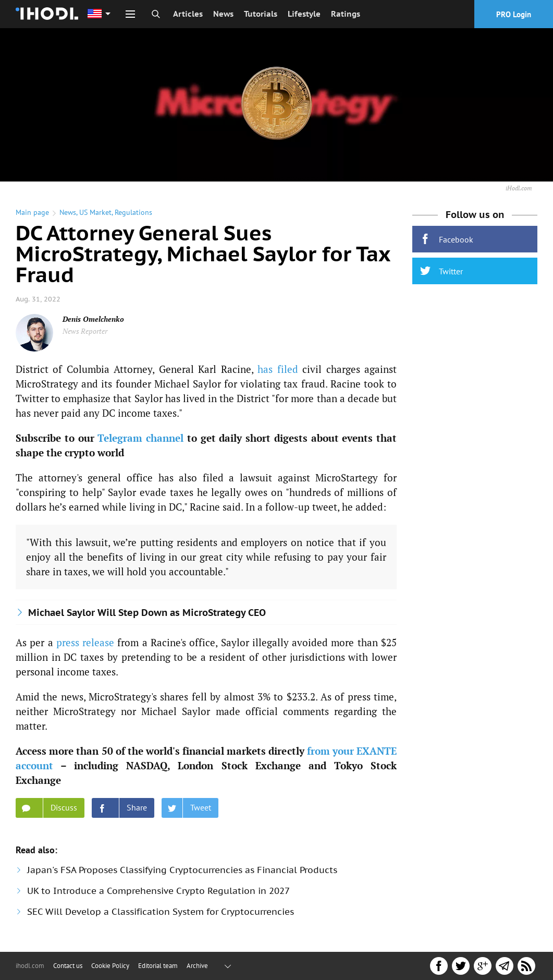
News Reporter (85, 331)
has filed (278, 369)
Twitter (441, 271)
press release (85, 642)
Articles (188, 14)
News (223, 14)
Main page (32, 212)
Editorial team (158, 966)
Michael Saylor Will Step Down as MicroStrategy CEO (147, 613)
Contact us (68, 966)
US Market (95, 212)
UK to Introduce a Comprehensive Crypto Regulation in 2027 (158, 891)
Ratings (346, 14)
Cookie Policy (110, 966)
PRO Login (514, 14)
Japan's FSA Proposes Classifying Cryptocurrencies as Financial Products (182, 870)
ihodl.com (30, 966)
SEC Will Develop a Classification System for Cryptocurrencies (161, 912)
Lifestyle (304, 14)
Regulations (133, 212)
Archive (197, 966)
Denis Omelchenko (93, 319)
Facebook (447, 239)
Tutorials (261, 14)
